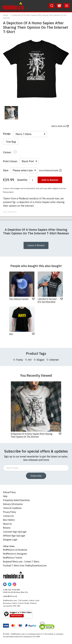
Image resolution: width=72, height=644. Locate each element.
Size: (6, 170)
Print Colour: (10, 161)
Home (6, 15)
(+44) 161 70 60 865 (12, 590)
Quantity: (22, 180)
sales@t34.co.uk (10, 596)
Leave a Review (36, 245)
